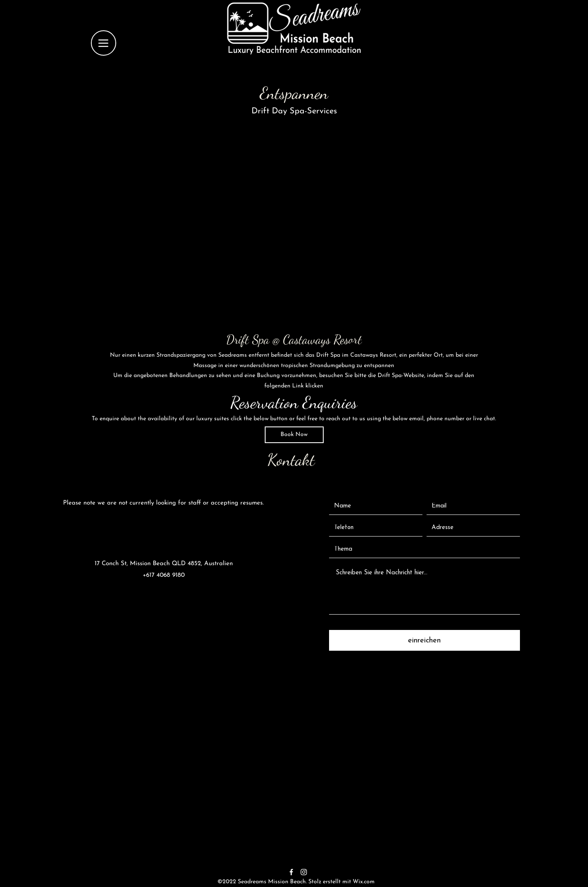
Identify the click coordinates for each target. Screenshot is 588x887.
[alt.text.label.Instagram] (304, 872)
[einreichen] (425, 640)
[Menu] (104, 43)
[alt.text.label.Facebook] (291, 872)
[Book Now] (294, 435)
